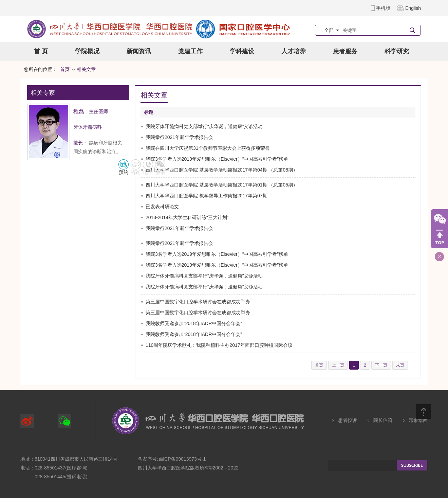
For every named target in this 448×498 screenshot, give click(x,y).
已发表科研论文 (162, 207)
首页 (65, 69)
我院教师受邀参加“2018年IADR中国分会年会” (194, 323)
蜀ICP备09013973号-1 (182, 459)
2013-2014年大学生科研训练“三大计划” (187, 217)
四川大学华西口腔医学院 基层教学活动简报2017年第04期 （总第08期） (222, 170)
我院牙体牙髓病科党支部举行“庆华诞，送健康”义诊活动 (204, 126)
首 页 (41, 51)
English (413, 8)
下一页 (381, 365)
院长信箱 (383, 420)
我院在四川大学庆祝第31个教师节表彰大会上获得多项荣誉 (208, 148)
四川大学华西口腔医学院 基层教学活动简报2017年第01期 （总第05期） (222, 185)
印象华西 (418, 420)
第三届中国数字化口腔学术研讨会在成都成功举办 (198, 302)
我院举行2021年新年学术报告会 (179, 137)
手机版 (383, 8)
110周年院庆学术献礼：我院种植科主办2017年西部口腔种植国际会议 (219, 345)
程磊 (79, 111)
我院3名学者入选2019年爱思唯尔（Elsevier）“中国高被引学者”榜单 (217, 159)
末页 (400, 365)
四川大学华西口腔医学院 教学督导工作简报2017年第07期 (207, 196)
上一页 (338, 365)
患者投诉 (348, 420)
